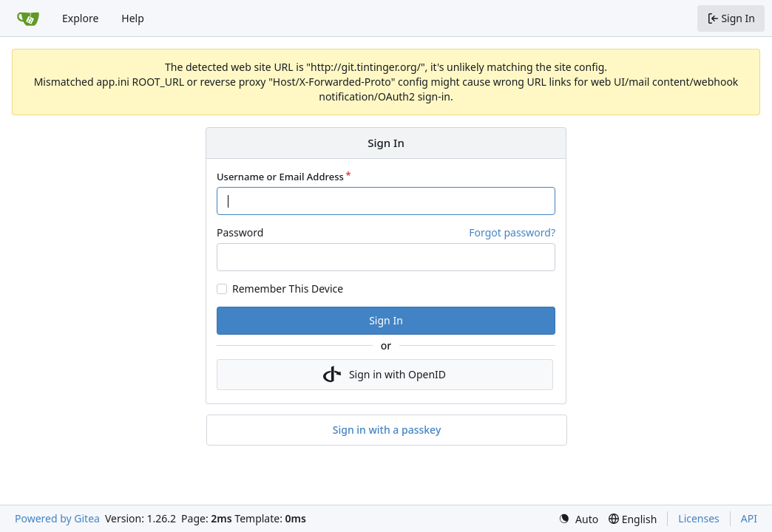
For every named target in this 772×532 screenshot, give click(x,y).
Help (133, 18)
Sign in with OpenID (385, 375)
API (749, 518)
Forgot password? (512, 232)
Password (240, 232)
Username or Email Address (280, 177)
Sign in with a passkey (387, 430)
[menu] (578, 519)
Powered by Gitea (57, 518)
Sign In (386, 320)
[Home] (28, 18)
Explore (80, 18)
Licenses (699, 518)
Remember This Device (288, 289)
